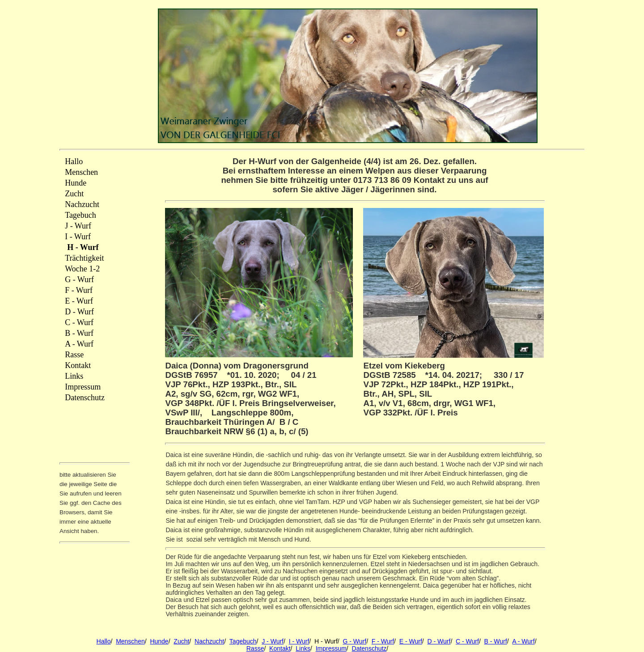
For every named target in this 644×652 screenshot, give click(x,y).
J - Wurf (273, 641)
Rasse (255, 648)
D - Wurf (439, 641)
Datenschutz (369, 648)
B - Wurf (496, 641)
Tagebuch (243, 641)
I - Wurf (299, 641)
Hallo (104, 641)
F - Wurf (383, 641)
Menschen (130, 641)
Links (303, 648)
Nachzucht (209, 641)
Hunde (159, 641)
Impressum (331, 648)
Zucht (181, 641)
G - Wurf (355, 641)
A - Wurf (523, 641)
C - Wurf (467, 641)
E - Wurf (411, 641)
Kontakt (280, 648)
